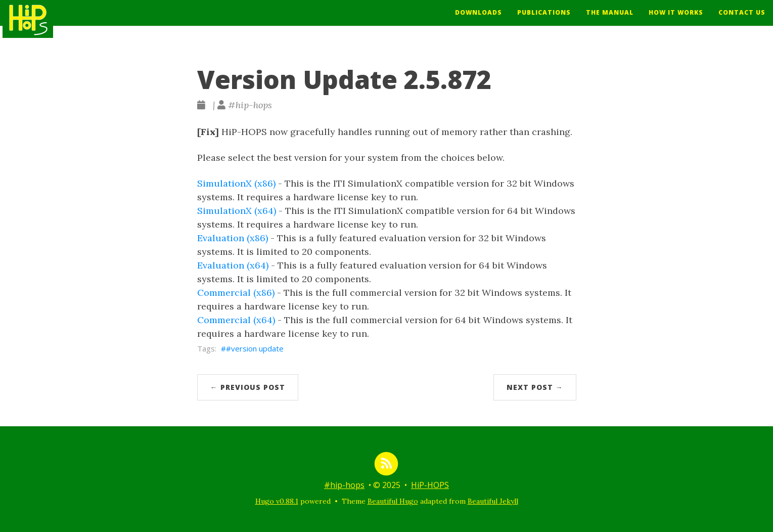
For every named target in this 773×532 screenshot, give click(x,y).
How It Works (676, 20)
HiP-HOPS (430, 485)
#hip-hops (344, 485)
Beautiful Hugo (393, 501)
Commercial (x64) (236, 320)
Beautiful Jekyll (493, 501)
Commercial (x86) (236, 293)
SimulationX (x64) (237, 211)
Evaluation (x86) (233, 238)
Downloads (479, 20)
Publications (544, 20)
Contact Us (742, 20)
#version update (255, 348)
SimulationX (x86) (236, 183)
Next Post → (535, 387)
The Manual (610, 20)
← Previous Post (248, 387)
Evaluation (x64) (233, 265)
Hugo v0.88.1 (277, 501)
